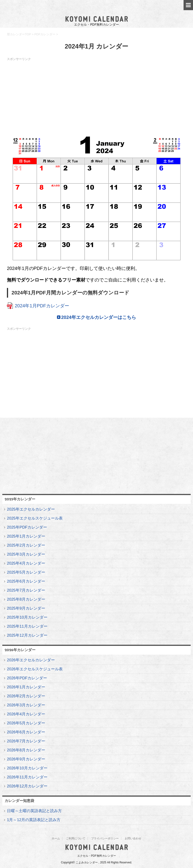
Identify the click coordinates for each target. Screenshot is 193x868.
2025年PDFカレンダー (27, 527)
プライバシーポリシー (105, 838)
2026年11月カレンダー (27, 777)
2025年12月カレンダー (27, 635)
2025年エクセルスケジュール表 (35, 518)
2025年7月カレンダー (26, 590)
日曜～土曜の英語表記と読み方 (34, 811)
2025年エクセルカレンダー (31, 509)
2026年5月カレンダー (26, 723)
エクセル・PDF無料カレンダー (97, 856)
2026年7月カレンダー (26, 741)
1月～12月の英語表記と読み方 (34, 820)
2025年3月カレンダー (26, 554)
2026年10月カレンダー (27, 768)
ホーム (56, 838)
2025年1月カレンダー (26, 536)
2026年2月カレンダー (26, 696)
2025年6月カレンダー (26, 581)
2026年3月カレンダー (26, 705)
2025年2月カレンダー (26, 545)
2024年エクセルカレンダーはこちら (99, 317)
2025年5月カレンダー (26, 572)
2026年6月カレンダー (26, 732)
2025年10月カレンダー (27, 617)
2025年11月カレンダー (27, 626)
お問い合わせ (133, 838)
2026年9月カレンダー (26, 759)
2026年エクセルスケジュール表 (35, 669)
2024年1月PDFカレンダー (42, 306)
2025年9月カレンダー (26, 608)
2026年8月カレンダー (26, 750)
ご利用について (76, 838)
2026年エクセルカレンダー (31, 660)
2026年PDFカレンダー (27, 678)
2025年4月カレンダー (26, 563)
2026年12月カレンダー (27, 786)
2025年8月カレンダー (26, 599)
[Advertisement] (96, 95)
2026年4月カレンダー (26, 714)
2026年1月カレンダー (26, 687)
